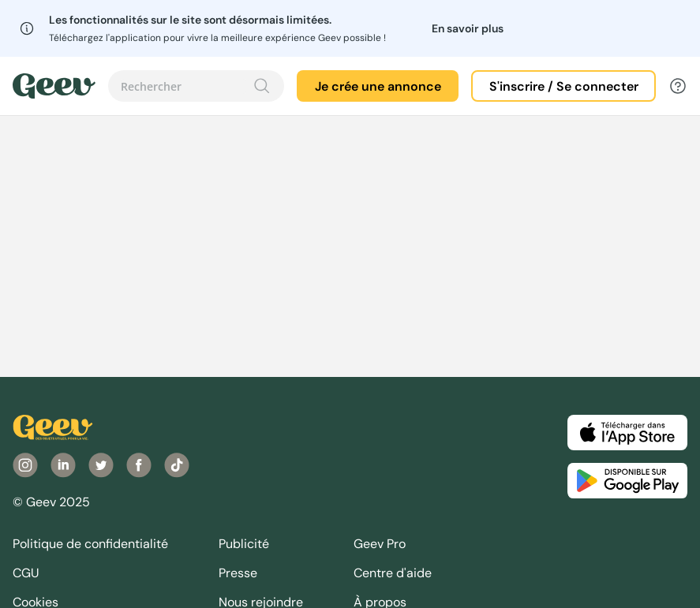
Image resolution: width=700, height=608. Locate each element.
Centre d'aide (393, 573)
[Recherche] (262, 86)
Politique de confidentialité (90, 544)
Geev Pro (380, 544)
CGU (26, 573)
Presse (238, 573)
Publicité (244, 544)
